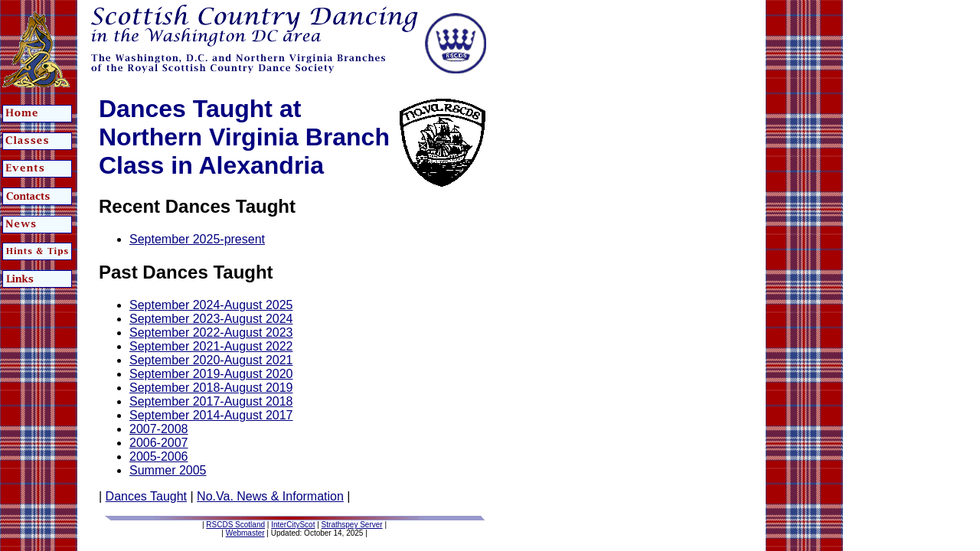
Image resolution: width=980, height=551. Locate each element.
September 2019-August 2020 (211, 374)
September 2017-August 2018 (211, 401)
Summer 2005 (168, 470)
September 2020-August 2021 (211, 360)
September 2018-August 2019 (211, 388)
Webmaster (245, 533)
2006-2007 (159, 443)
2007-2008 (159, 429)
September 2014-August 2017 (211, 415)
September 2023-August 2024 (211, 319)
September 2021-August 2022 (211, 346)
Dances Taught (146, 496)
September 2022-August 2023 (211, 333)
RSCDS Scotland (235, 525)
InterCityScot (293, 525)
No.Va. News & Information (270, 496)
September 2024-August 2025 (211, 305)
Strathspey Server (352, 525)
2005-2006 (159, 456)
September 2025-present (197, 239)
